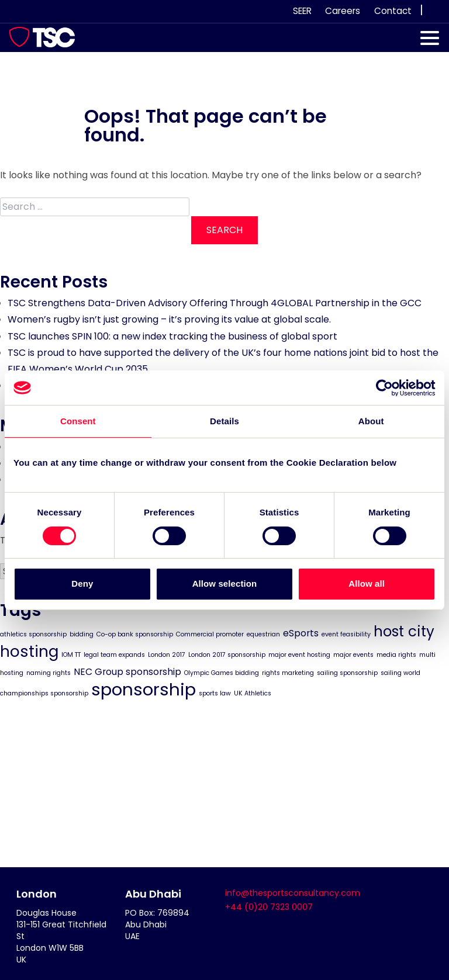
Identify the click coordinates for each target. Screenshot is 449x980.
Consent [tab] (78, 421)
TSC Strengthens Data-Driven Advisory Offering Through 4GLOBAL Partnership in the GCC (215, 303)
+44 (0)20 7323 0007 (269, 907)
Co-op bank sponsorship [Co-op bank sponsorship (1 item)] (135, 634)
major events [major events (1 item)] (353, 654)
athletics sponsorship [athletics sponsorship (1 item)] (33, 634)
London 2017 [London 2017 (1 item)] (167, 654)
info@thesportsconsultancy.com (293, 893)
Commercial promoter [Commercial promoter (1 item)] (210, 634)
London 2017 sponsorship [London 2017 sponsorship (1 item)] (227, 654)
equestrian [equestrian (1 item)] (263, 634)
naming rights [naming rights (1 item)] (49, 672)
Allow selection (225, 584)
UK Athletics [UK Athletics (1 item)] (253, 693)
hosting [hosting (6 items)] (29, 651)
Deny (82, 584)
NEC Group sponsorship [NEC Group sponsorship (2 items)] (127, 671)
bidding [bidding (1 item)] (82, 634)
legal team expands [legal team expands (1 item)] (114, 654)
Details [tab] (224, 421)
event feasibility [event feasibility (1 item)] (346, 634)
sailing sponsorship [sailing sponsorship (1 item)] (347, 672)
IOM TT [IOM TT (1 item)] (71, 654)
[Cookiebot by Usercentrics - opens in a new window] (384, 387)
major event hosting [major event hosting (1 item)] (299, 654)
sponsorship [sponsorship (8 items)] (144, 689)
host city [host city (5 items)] (404, 631)
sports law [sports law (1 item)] (215, 693)
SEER (302, 11)
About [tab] (371, 421)
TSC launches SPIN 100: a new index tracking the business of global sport (172, 336)
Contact (393, 11)
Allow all (367, 584)
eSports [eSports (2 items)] (301, 633)
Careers (343, 11)
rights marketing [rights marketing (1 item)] (288, 672)
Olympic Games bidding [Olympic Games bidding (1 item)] (222, 672)
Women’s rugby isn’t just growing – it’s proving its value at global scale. (169, 319)
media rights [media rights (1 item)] (396, 654)
